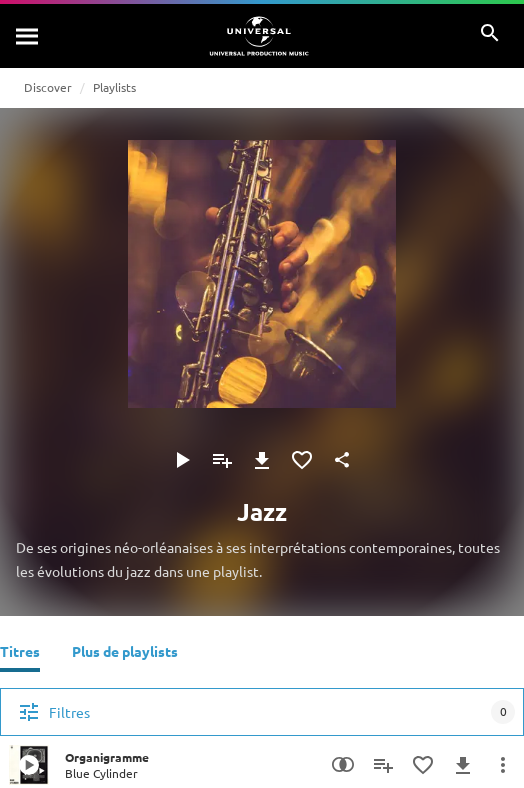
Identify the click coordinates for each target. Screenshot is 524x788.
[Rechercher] (28, 36)
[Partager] (342, 460)
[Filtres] (262, 712)
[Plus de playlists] (125, 654)
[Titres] (20, 654)
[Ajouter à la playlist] (222, 460)
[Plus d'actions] (503, 765)
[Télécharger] (262, 460)
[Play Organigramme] (29, 765)
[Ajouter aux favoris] (302, 460)
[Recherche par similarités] (343, 765)
